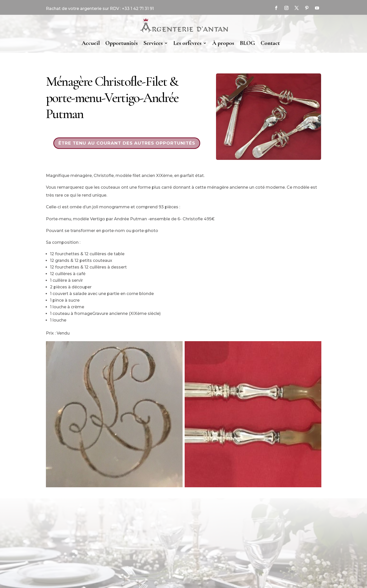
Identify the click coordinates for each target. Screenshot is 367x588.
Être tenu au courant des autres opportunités (127, 143)
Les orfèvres (187, 43)
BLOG (247, 43)
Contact (270, 43)
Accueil (91, 43)
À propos (223, 43)
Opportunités (122, 43)
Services (153, 43)
